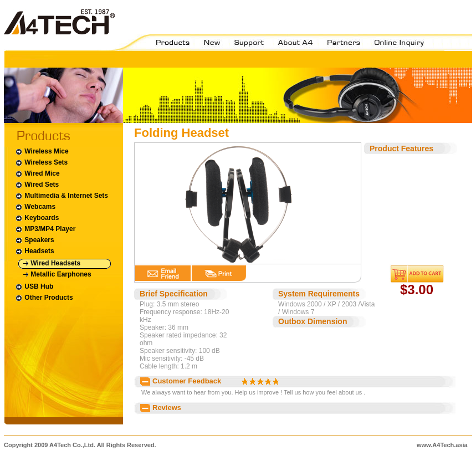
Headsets (35, 251)
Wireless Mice (42, 152)
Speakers (35, 240)
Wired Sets (37, 185)
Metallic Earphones (57, 275)
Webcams (35, 207)
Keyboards (37, 218)
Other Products (44, 298)
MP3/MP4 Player (45, 229)
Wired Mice (37, 174)
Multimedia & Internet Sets (62, 196)
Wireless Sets (41, 163)
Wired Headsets (52, 263)
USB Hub (34, 287)
